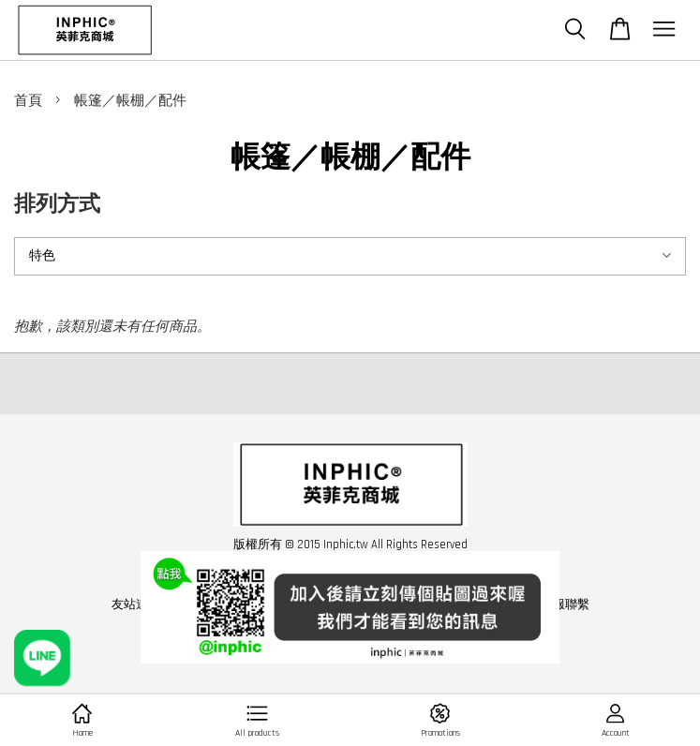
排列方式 (57, 205)
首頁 (28, 101)
